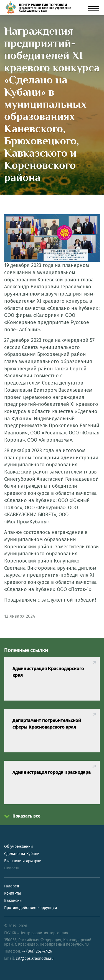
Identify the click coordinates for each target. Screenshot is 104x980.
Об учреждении (18, 847)
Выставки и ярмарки (23, 861)
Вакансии (13, 901)
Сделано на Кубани (22, 854)
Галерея (12, 886)
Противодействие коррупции (31, 908)
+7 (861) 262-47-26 (37, 951)
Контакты (12, 893)
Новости (12, 868)
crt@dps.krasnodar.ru (35, 959)
